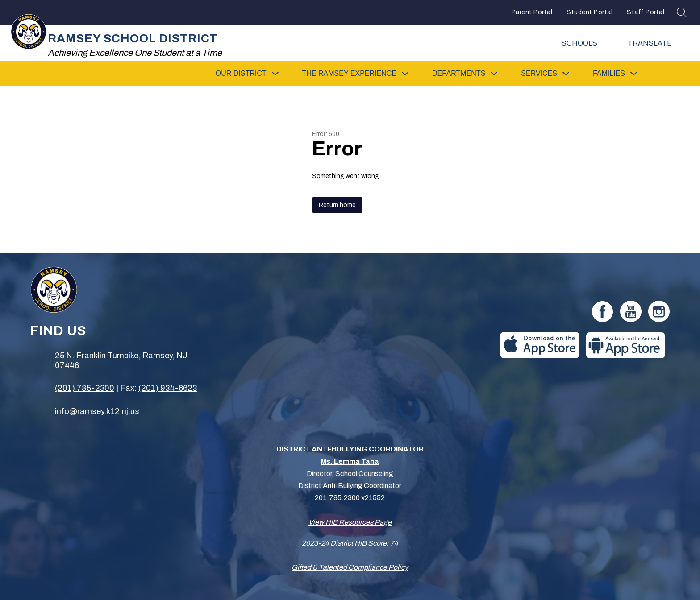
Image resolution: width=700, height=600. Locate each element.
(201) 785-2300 (85, 388)
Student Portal (590, 12)
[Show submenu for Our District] (241, 74)
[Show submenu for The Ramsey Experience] (349, 74)
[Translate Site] (656, 43)
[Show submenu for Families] (609, 74)
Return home (337, 205)
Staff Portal (646, 12)
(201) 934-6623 (168, 388)
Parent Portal (532, 12)
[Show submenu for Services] (539, 74)
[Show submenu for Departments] (459, 74)
